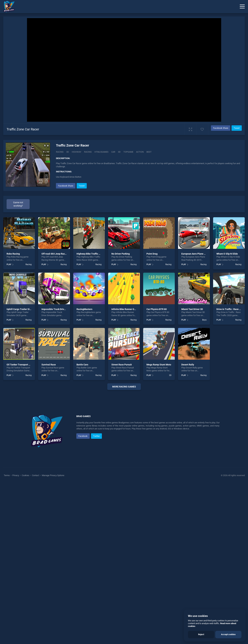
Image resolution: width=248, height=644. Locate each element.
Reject (201, 634)
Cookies (26, 574)
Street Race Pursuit (122, 365)
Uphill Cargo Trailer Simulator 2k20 (25, 309)
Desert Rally (188, 365)
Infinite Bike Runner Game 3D (127, 309)
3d (119, 152)
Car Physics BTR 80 (157, 309)
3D (68, 152)
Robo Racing (13, 254)
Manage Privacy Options (53, 574)
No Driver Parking (121, 254)
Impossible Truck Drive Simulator (59, 309)
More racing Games (124, 387)
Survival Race (49, 365)
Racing (60, 152)
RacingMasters (84, 309)
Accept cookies (228, 634)
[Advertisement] (124, 443)
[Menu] (242, 7)
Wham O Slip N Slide (227, 254)
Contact (36, 574)
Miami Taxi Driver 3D (192, 309)
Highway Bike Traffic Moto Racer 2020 (96, 254)
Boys (204, 320)
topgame (128, 152)
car (113, 152)
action (140, 152)
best (149, 152)
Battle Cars (82, 365)
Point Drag (152, 254)
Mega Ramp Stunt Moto (159, 365)
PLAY (9, 264)
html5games (101, 152)
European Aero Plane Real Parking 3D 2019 (204, 254)
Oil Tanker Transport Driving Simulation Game (31, 365)
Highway (77, 152)
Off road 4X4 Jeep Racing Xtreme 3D (61, 254)
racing (88, 152)
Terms (7, 574)
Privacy (16, 574)
